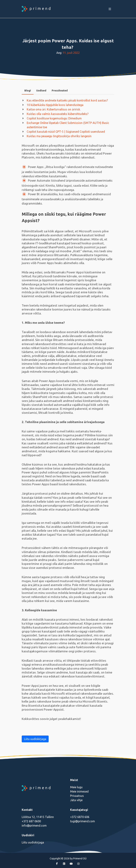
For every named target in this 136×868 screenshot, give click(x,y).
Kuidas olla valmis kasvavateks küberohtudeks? (58, 114)
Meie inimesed (79, 791)
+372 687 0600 (31, 821)
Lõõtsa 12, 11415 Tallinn (38, 817)
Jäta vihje (76, 800)
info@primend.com (34, 826)
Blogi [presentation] (28, 91)
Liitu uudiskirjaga (35, 739)
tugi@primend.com (83, 821)
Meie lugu (76, 787)
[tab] (28, 91)
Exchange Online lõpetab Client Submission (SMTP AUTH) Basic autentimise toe (68, 125)
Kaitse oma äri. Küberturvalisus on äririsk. (54, 109)
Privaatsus (77, 796)
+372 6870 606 (80, 817)
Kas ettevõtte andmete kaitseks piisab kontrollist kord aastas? (68, 100)
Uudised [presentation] (41, 91)
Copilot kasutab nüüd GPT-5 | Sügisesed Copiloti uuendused (66, 132)
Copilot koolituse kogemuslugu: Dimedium (54, 118)
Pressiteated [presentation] (60, 91)
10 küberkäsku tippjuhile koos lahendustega (55, 105)
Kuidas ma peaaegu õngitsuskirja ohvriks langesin (59, 136)
